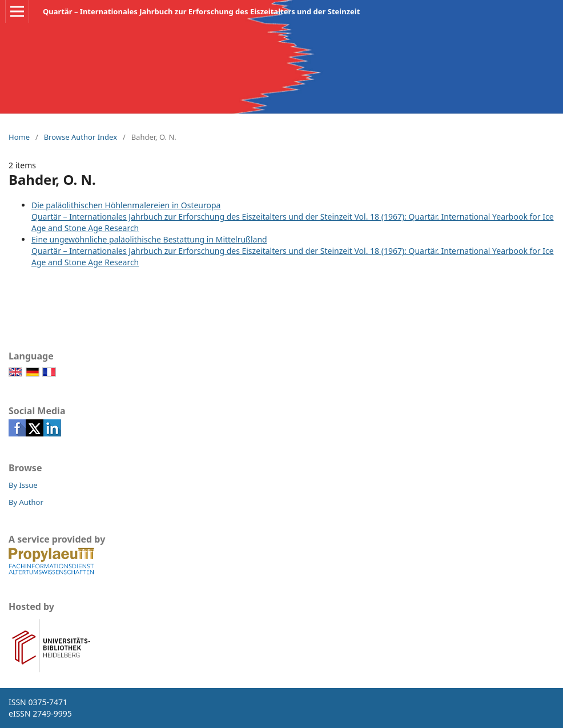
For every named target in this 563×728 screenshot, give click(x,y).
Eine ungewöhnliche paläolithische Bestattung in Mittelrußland (149, 239)
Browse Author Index (81, 137)
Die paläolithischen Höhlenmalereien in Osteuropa (126, 205)
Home (19, 137)
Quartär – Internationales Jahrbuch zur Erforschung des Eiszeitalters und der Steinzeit (201, 11)
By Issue (23, 485)
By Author (26, 502)
